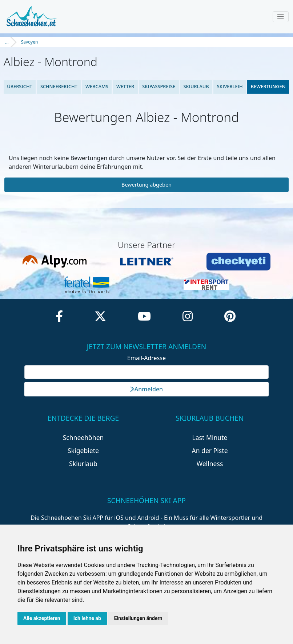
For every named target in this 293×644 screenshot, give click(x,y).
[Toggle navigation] (281, 17)
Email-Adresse (146, 358)
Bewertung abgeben (146, 185)
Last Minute (210, 437)
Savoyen (30, 42)
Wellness (210, 464)
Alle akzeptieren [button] (42, 618)
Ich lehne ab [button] (87, 618)
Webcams (97, 86)
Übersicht (20, 86)
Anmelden (146, 389)
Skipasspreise (159, 86)
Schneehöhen (83, 437)
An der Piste (210, 451)
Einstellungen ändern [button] (138, 618)
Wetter (125, 86)
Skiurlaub (196, 86)
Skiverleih (230, 86)
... (7, 42)
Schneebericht (59, 86)
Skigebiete (83, 451)
